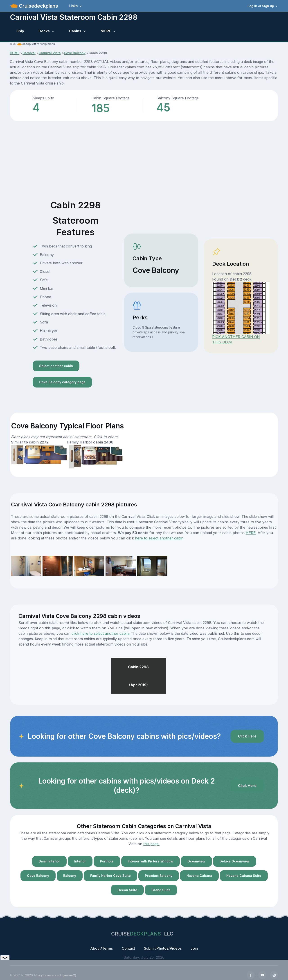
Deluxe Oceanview (235, 861)
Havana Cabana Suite (244, 876)
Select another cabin (56, 366)
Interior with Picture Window (151, 861)
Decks (44, 31)
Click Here (247, 736)
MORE (106, 31)
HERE (251, 533)
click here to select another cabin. (101, 633)
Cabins (75, 31)
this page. (151, 844)
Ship (20, 31)
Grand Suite (161, 890)
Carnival (29, 53)
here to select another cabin (159, 538)
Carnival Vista (50, 53)
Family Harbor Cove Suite (110, 876)
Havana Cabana (199, 876)
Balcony (70, 876)
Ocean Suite (127, 890)
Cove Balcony (75, 53)
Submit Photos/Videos (163, 948)
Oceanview (196, 861)
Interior (80, 861)
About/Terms (101, 948)
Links (73, 6)
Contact (128, 948)
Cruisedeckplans (38, 6)
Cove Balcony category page (62, 382)
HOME (15, 53)
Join (194, 948)
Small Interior (49, 861)
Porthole (107, 861)
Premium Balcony (159, 876)
